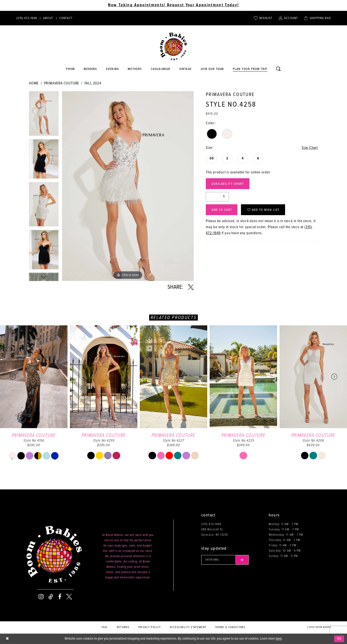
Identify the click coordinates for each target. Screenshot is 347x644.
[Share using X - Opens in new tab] (191, 287)
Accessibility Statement (188, 627)
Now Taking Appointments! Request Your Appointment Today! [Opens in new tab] (173, 5)
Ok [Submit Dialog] (339, 639)
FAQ (104, 627)
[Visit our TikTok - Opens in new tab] (51, 597)
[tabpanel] (44, 115)
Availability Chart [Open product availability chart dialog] (228, 184)
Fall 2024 (93, 83)
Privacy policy (150, 627)
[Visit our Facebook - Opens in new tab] (60, 597)
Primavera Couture (62, 83)
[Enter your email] (225, 560)
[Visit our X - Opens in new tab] (69, 597)
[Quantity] (217, 197)
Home (34, 83)
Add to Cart (222, 210)
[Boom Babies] (173, 47)
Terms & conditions (230, 627)
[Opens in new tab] (160, 69)
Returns (123, 627)
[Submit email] (242, 560)
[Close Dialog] (7, 639)
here (279, 639)
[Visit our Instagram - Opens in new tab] (41, 597)
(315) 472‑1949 (211, 524)
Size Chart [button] (310, 148)
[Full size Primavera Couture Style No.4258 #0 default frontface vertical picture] (128, 186)
